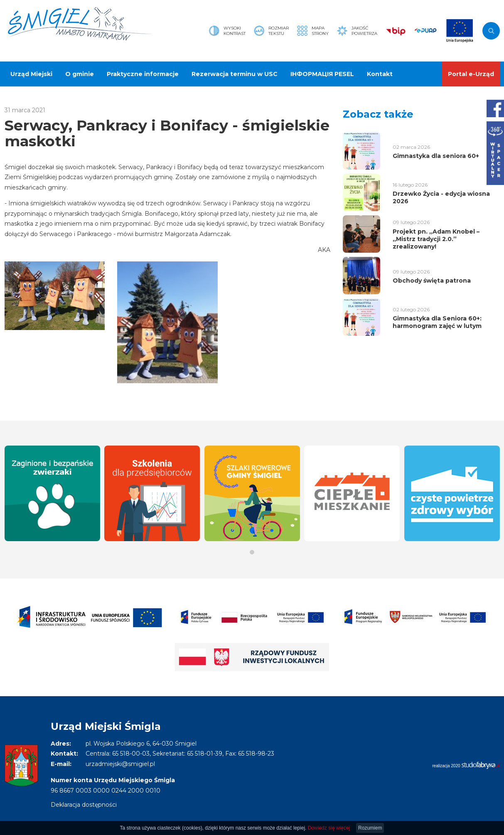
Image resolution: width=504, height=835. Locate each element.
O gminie (80, 74)
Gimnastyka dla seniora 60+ (436, 156)
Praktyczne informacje (143, 74)
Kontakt (380, 74)
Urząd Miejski (31, 74)
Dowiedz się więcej (329, 828)
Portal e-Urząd (471, 74)
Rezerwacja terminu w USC (235, 74)
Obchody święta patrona (432, 281)
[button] (252, 552)
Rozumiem (370, 828)
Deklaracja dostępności (84, 805)
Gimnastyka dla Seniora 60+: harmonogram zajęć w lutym (437, 322)
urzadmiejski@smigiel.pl (120, 764)
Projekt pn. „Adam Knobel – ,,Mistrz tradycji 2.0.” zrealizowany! (436, 239)
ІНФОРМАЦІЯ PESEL (322, 74)
